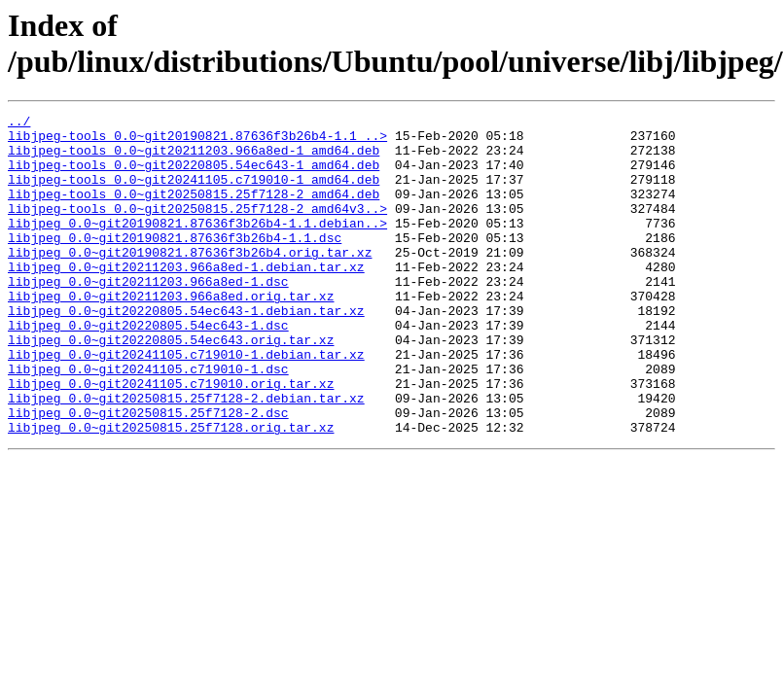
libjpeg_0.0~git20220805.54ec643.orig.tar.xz (171, 386)
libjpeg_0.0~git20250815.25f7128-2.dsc (148, 473)
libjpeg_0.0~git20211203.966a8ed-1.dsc (148, 316)
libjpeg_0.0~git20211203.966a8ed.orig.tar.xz (171, 333)
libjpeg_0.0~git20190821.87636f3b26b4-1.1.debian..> (197, 246)
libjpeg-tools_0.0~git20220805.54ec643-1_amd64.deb (194, 176)
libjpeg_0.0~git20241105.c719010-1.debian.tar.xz (186, 403)
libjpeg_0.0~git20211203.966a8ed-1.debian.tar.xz (186, 298)
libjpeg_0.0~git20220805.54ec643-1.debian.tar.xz (186, 351)
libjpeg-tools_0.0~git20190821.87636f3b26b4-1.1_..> (197, 141)
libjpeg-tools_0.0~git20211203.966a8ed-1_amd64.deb (194, 158)
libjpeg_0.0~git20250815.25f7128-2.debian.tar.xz (186, 456)
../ (19, 123)
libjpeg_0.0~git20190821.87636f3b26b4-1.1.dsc (175, 263)
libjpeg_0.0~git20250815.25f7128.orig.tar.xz (171, 491)
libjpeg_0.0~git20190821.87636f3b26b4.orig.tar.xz (190, 281)
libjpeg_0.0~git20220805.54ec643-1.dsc (148, 368)
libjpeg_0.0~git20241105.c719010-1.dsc (148, 421)
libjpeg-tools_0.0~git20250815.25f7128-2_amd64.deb (194, 211)
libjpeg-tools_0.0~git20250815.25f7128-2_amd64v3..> (197, 228)
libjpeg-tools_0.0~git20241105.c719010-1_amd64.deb (194, 193)
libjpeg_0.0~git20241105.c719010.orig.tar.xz (171, 438)
